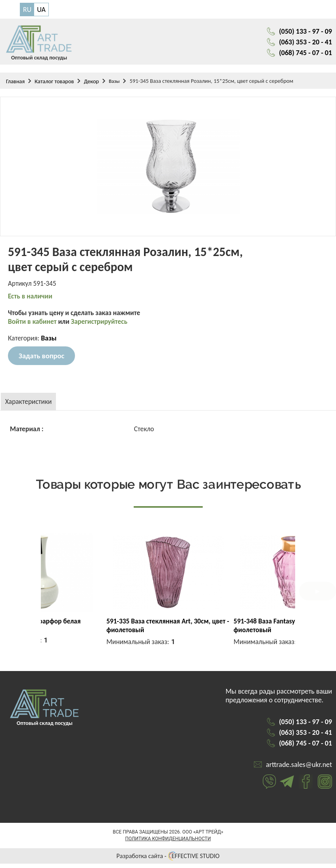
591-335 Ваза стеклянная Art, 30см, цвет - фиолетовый (224, 630)
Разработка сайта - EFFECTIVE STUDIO (168, 860)
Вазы (114, 84)
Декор (91, 84)
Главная (15, 84)
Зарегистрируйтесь (103, 326)
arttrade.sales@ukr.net (299, 769)
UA (41, 10)
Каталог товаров (54, 84)
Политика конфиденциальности (168, 843)
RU (27, 10)
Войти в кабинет (34, 326)
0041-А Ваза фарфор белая (104, 625)
